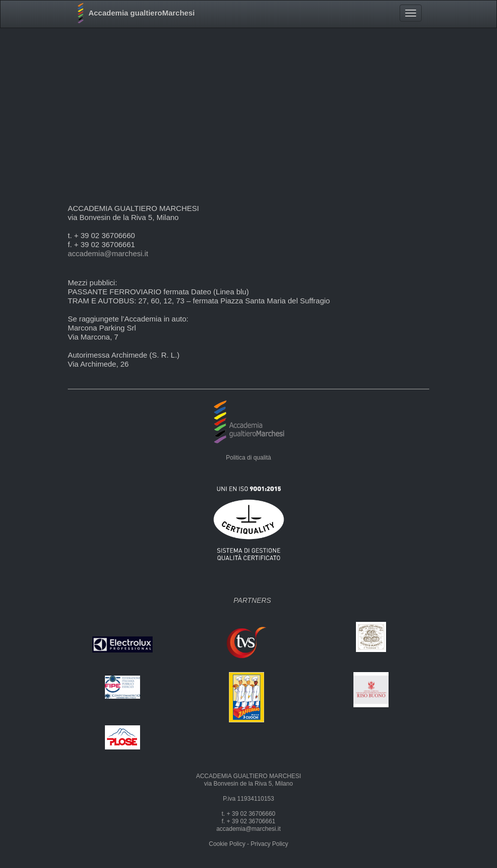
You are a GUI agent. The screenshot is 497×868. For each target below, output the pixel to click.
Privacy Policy (269, 844)
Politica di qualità (248, 458)
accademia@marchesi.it (108, 253)
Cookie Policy (227, 844)
